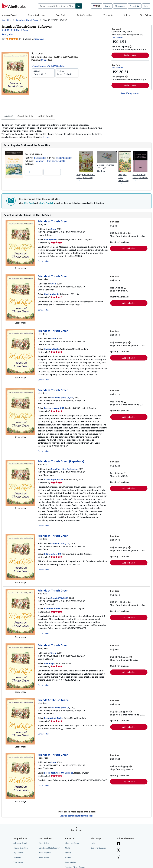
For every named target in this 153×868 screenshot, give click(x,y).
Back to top (77, 830)
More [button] (47, 137)
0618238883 (40, 158)
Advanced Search (9, 15)
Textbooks (108, 15)
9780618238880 (64, 158)
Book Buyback (45, 853)
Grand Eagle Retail (54, 479)
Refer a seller (44, 857)
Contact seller (43, 261)
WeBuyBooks (50, 239)
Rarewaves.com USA (54, 408)
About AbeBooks (72, 843)
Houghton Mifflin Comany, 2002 (50, 161)
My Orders (17, 857)
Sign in (108, 6)
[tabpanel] (54, 129)
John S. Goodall (46, 203)
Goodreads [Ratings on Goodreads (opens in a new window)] (39, 39)
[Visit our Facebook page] (118, 844)
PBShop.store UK (53, 554)
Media (68, 848)
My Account (120, 6)
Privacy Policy (71, 862)
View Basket (18, 862)
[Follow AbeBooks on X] (118, 850)
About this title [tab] (25, 116)
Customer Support (98, 848)
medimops (49, 663)
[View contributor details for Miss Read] (7, 34)
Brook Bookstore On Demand (59, 773)
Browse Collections (37, 15)
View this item (117, 37)
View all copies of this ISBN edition (49, 66)
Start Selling (146, 15)
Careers (68, 853)
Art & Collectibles (85, 15)
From (43, 73)
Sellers (126, 15)
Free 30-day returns (130, 93)
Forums (68, 857)
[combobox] (57, 6)
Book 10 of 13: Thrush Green (15, 30)
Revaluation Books (53, 718)
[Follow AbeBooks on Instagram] (118, 857)
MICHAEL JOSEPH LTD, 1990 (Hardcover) (105, 168)
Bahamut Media (52, 608)
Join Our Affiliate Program (50, 848)
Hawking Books (52, 294)
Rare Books (61, 15)
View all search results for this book (76, 816)
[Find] (79, 6)
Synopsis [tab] (8, 116)
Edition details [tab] (45, 116)
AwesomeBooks (52, 349)
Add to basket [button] (130, 55)
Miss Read (29, 203)
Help (146, 6)
